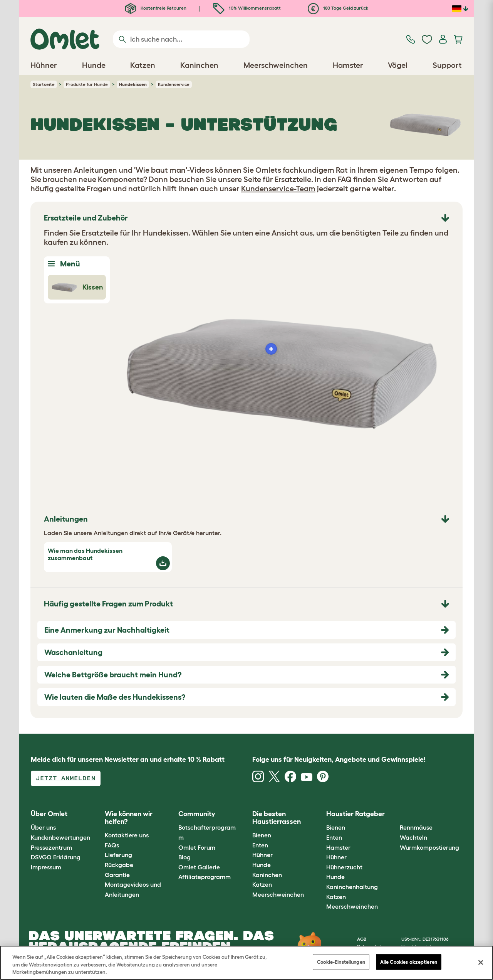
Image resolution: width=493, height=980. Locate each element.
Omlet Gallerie (199, 867)
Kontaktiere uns (127, 835)
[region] (246, 963)
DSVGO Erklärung (56, 857)
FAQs (112, 845)
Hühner (262, 855)
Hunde (262, 865)
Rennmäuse (416, 827)
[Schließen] (481, 962)
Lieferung (118, 855)
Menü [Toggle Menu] (64, 264)
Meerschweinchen (278, 894)
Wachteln (413, 837)
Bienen (262, 835)
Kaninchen (267, 875)
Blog (184, 857)
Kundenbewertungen (60, 837)
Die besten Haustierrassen (277, 818)
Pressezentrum (51, 847)
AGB (362, 939)
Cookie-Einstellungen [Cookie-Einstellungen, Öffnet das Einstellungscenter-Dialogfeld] (341, 962)
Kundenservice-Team (278, 189)
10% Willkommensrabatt (247, 8)
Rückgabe (119, 865)
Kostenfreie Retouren (156, 8)
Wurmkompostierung (429, 847)
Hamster (338, 847)
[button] (394, 814)
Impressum (46, 867)
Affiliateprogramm (205, 877)
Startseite (44, 84)
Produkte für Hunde (87, 84)
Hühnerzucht (344, 867)
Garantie (117, 875)
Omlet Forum (197, 847)
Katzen (262, 884)
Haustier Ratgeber (355, 814)
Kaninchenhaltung (352, 887)
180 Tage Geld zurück (338, 8)
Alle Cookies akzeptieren (409, 962)
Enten (260, 845)
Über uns (43, 827)
